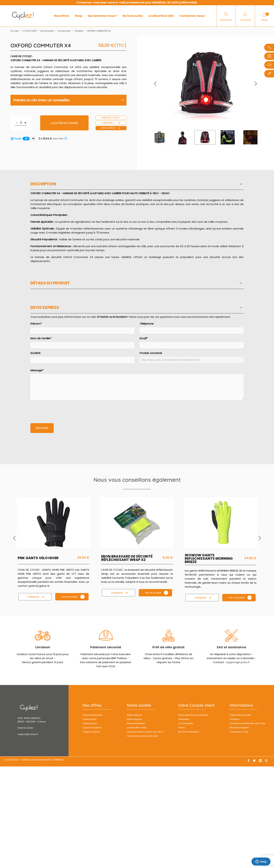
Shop (78, 16)
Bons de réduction (189, 732)
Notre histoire (134, 715)
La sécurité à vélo (161, 16)
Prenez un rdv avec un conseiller (68, 100)
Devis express (111, 128)
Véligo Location (91, 732)
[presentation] (57, 410)
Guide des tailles (110, 118)
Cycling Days (90, 723)
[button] (256, 84)
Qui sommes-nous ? (102, 16)
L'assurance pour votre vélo (143, 736)
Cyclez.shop (89, 719)
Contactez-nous (192, 16)
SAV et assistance (231, 647)
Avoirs (182, 728)
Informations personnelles (193, 715)
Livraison (43, 647)
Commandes (186, 723)
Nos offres (62, 16)
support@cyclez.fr (238, 662)
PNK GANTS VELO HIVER (38, 558)
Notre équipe (134, 719)
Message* (137, 384)
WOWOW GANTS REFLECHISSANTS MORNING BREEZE (209, 559)
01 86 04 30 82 (25, 728)
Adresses (184, 719)
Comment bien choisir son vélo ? (145, 732)
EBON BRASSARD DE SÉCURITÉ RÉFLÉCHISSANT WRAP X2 (127, 558)
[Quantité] (21, 123)
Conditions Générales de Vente (248, 723)
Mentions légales (239, 728)
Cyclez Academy (92, 728)
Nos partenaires (136, 723)
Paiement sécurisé (106, 647)
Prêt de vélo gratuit (168, 647)
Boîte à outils (133, 16)
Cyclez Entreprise (92, 715)
